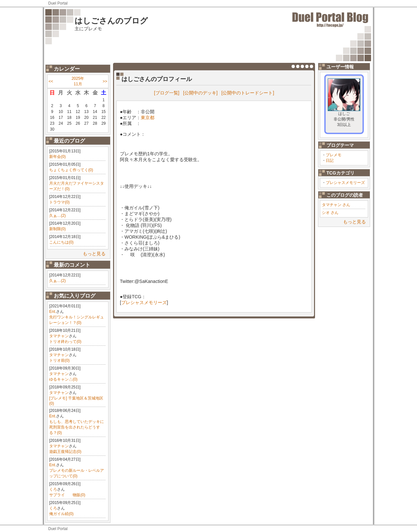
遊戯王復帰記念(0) (65, 452)
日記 (330, 161)
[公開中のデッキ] (200, 93)
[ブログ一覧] (167, 93)
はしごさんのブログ (111, 21)
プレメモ (334, 155)
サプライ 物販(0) (67, 495)
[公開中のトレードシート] (248, 93)
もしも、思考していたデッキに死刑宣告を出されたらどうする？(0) (77, 427)
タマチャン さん (336, 205)
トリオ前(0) (59, 360)
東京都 (148, 118)
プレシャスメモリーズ (345, 183)
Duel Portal (58, 3)
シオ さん (330, 213)
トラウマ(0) (59, 202)
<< (51, 81)
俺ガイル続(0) (61, 514)
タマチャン (59, 336)
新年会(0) (58, 157)
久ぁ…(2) (58, 216)
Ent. (53, 312)
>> (105, 81)
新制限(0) (58, 229)
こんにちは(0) (61, 242)
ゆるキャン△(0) (63, 379)
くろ (53, 489)
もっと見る (94, 254)
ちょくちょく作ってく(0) (71, 170)
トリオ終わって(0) (65, 342)
